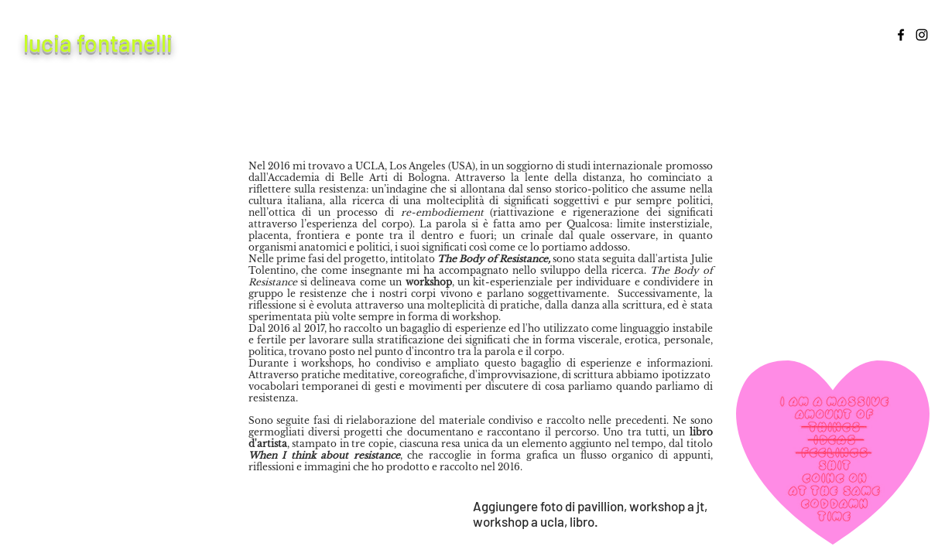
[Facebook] (901, 35)
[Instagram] (922, 35)
